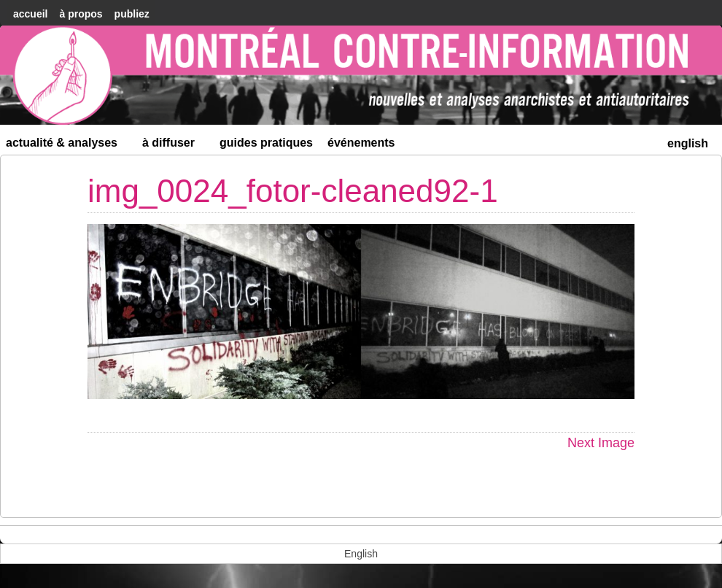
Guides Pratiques (266, 143)
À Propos (81, 14)
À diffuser (175, 146)
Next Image (601, 443)
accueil (30, 14)
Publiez (132, 14)
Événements (361, 143)
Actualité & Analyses (68, 146)
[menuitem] (688, 142)
